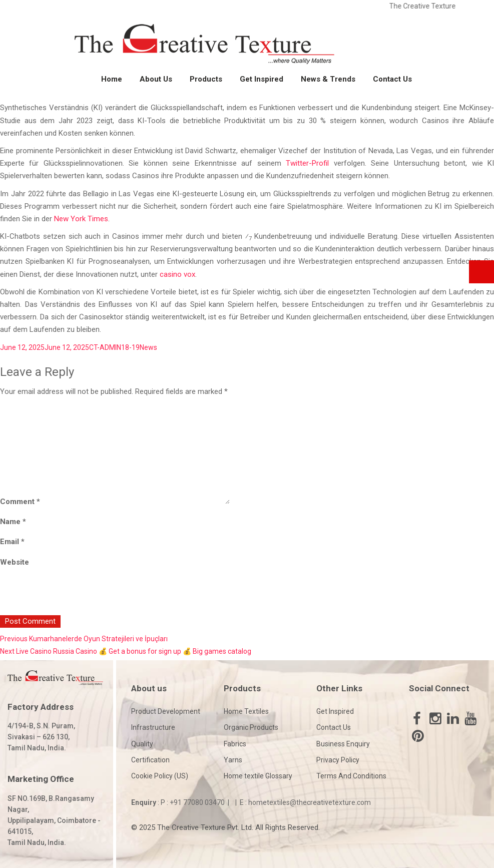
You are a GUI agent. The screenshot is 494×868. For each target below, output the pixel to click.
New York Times (81, 219)
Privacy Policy (338, 760)
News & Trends (328, 79)
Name (13, 522)
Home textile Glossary (258, 776)
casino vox (177, 274)
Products (206, 79)
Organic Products (251, 727)
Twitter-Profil (307, 163)
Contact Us (392, 79)
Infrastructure (153, 727)
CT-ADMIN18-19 (114, 347)
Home (112, 79)
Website (15, 562)
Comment (20, 502)
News (148, 347)
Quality (142, 744)
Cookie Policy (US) (160, 776)
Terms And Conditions (351, 776)
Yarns (233, 760)
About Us (156, 79)
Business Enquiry (343, 744)
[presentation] (69, 594)
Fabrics (235, 744)
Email (12, 542)
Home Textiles (246, 711)
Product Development (166, 711)
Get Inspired (262, 79)
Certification (150, 760)
